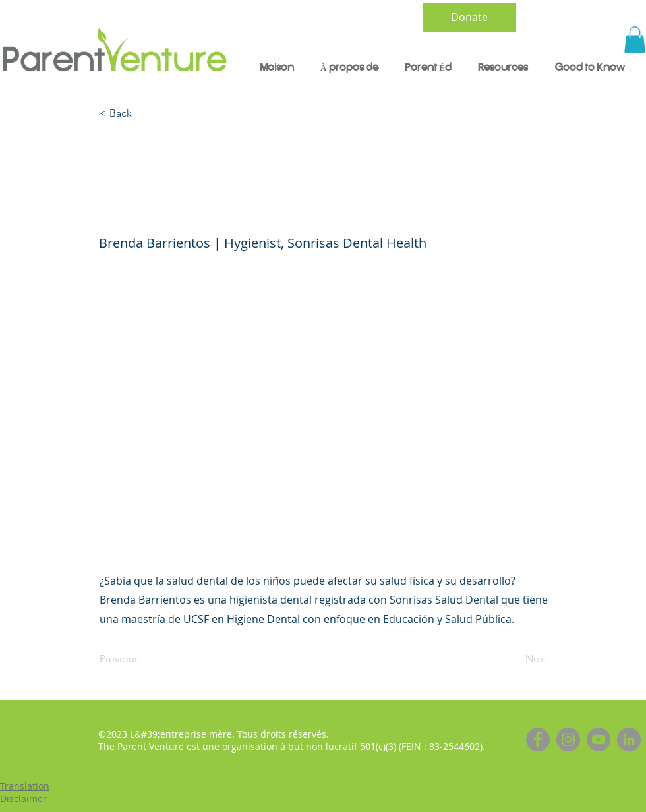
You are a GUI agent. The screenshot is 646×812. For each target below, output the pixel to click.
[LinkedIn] (629, 739)
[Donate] (469, 17)
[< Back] (143, 114)
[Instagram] (568, 739)
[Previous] (143, 659)
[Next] (515, 659)
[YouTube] (599, 739)
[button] (635, 40)
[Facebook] (538, 739)
